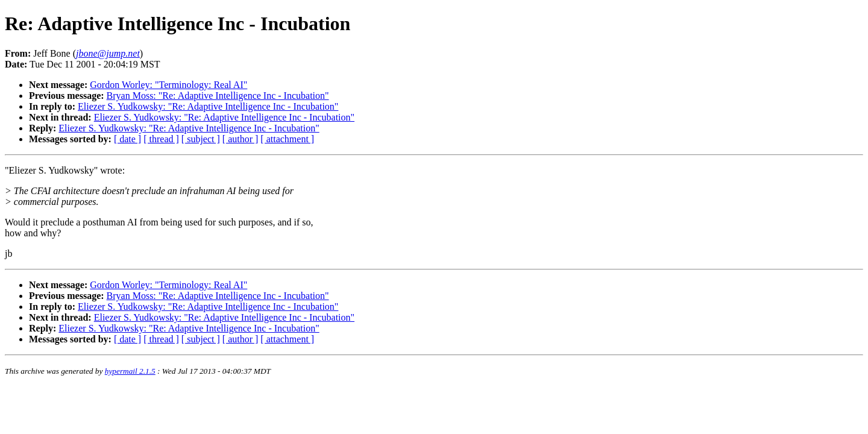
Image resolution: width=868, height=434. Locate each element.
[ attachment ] (287, 139)
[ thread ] (161, 139)
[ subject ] (201, 139)
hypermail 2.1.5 (130, 371)
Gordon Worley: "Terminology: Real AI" (168, 85)
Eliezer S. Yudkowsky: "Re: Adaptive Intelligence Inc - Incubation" (208, 106)
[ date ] (127, 139)
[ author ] (241, 139)
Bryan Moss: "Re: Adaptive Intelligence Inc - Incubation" (218, 96)
